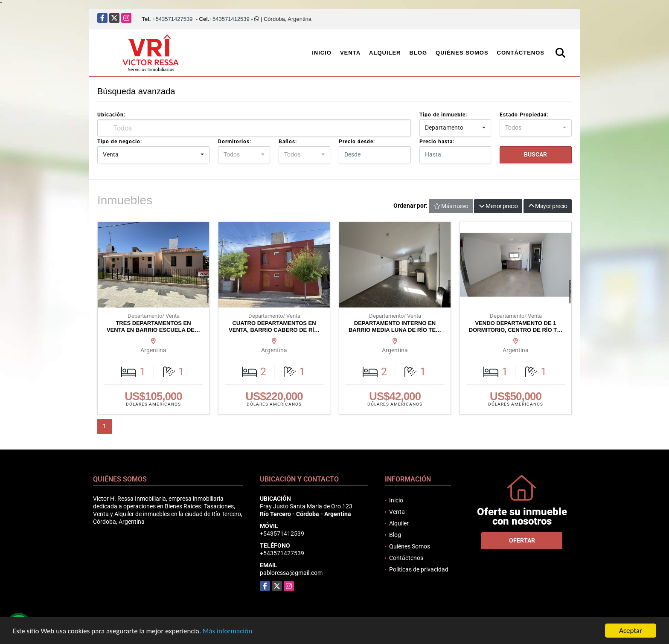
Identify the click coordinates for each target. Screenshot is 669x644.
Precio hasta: (437, 142)
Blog (419, 53)
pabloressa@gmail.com (291, 573)
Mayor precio (548, 206)
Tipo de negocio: (120, 142)
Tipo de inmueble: (443, 115)
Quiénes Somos (462, 53)
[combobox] (455, 128)
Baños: (288, 142)
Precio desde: (357, 142)
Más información (227, 631)
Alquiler (385, 53)
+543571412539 (229, 19)
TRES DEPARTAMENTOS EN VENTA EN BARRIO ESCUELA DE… (153, 326)
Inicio (322, 53)
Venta (350, 53)
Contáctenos (521, 53)
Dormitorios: (235, 142)
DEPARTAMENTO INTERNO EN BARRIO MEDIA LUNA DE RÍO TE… (395, 326)
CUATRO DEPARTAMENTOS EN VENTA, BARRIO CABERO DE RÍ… (274, 326)
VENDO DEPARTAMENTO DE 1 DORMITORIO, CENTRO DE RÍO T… (516, 326)
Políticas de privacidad (419, 569)
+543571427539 (172, 19)
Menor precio (498, 206)
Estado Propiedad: (524, 115)
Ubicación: (111, 115)
